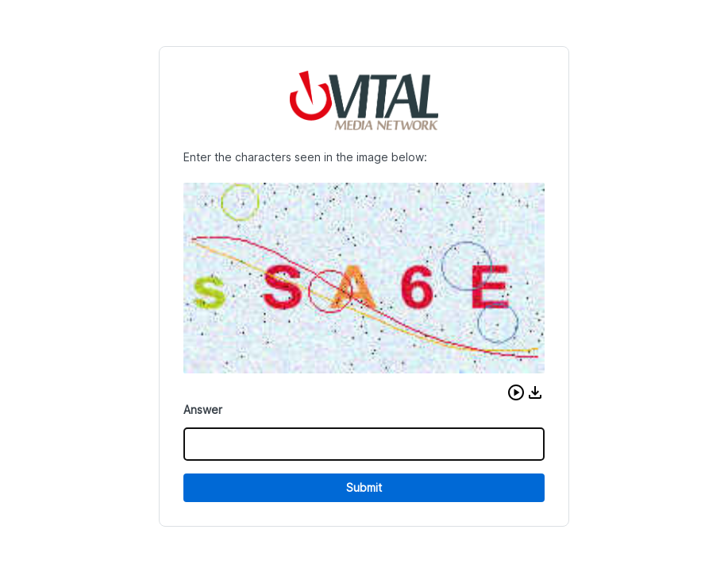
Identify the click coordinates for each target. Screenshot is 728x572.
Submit (364, 487)
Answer (203, 410)
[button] (516, 392)
